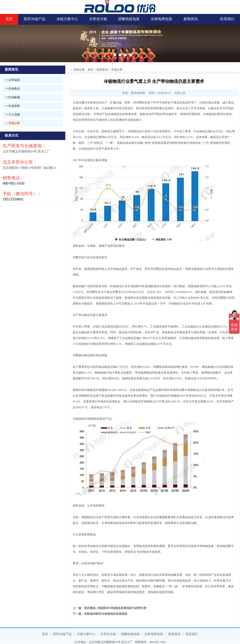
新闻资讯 (191, 19)
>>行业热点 (12, 89)
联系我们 (227, 19)
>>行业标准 (12, 97)
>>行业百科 (12, 106)
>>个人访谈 (12, 115)
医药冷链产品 (35, 19)
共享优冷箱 (98, 19)
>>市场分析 (12, 123)
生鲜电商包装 (162, 19)
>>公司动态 (12, 80)
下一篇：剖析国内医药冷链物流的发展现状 (100, 614)
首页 (9, 19)
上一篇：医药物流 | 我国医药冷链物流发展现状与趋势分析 (110, 608)
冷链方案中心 (67, 19)
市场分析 (117, 70)
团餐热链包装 (129, 19)
